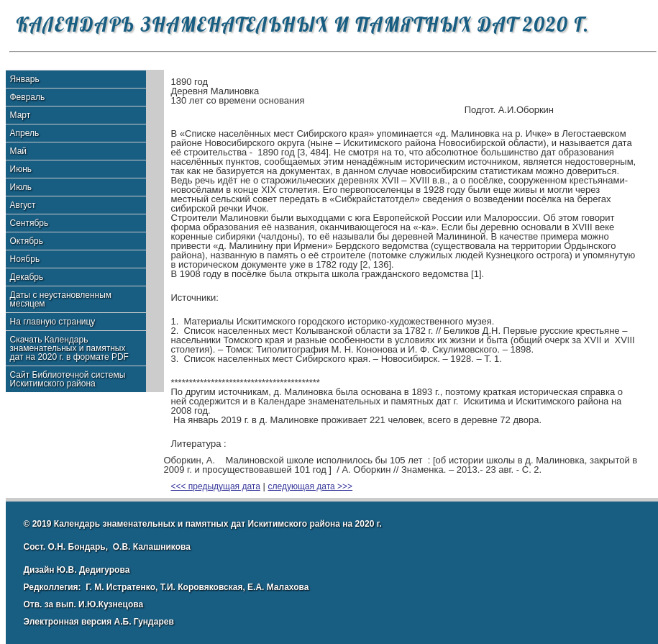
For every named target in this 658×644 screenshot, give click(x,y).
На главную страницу (53, 322)
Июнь (21, 169)
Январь (25, 79)
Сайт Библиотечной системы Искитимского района (68, 379)
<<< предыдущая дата (216, 486)
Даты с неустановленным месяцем (61, 299)
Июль (21, 187)
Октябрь (27, 241)
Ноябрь (25, 259)
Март (20, 115)
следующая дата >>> (311, 486)
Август (23, 205)
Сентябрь (29, 223)
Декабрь (27, 277)
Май (19, 151)
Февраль (28, 97)
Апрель (25, 133)
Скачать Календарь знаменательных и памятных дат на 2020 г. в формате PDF (69, 348)
